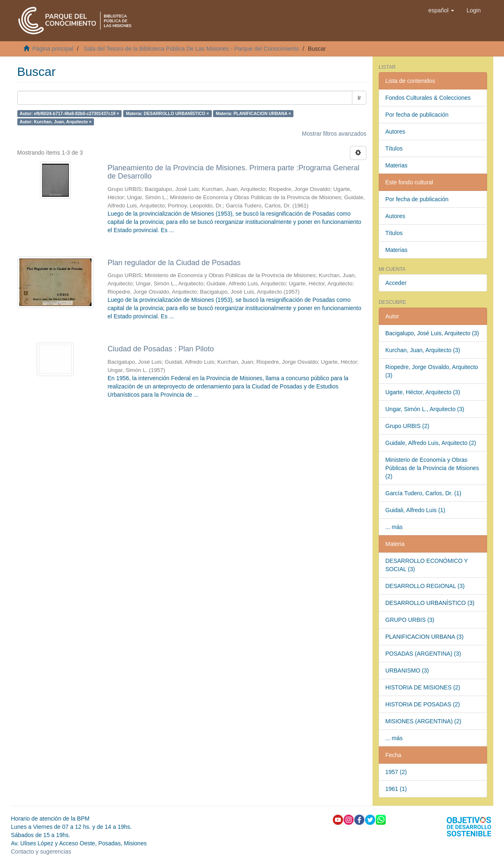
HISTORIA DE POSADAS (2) (423, 704)
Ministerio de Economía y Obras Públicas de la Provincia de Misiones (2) (432, 468)
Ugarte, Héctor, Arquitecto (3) (423, 392)
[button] (441, 10)
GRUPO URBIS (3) (410, 620)
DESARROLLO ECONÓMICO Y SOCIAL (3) (427, 565)
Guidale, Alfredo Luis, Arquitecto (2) (431, 443)
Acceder (396, 283)
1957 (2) (396, 772)
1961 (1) (396, 789)
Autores (395, 132)
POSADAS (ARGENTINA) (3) (423, 654)
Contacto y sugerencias (41, 852)
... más (394, 527)
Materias (396, 165)
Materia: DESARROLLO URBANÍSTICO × (168, 113)
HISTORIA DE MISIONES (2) (423, 687)
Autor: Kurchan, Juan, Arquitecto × (56, 122)
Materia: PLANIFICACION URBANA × (254, 113)
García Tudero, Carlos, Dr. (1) (423, 493)
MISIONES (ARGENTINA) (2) (423, 721)
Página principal (53, 49)
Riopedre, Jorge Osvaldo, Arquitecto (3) (432, 371)
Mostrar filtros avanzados (334, 134)
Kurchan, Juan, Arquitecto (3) (423, 350)
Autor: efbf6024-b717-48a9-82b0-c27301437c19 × (69, 113)
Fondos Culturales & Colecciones (428, 98)
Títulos (394, 148)
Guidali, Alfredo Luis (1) (415, 510)
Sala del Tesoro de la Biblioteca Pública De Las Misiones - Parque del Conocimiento (191, 49)
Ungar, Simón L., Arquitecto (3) (425, 409)
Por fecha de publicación (417, 115)
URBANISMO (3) (407, 670)
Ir (359, 98)
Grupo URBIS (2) (407, 426)
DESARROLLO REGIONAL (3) (425, 586)
